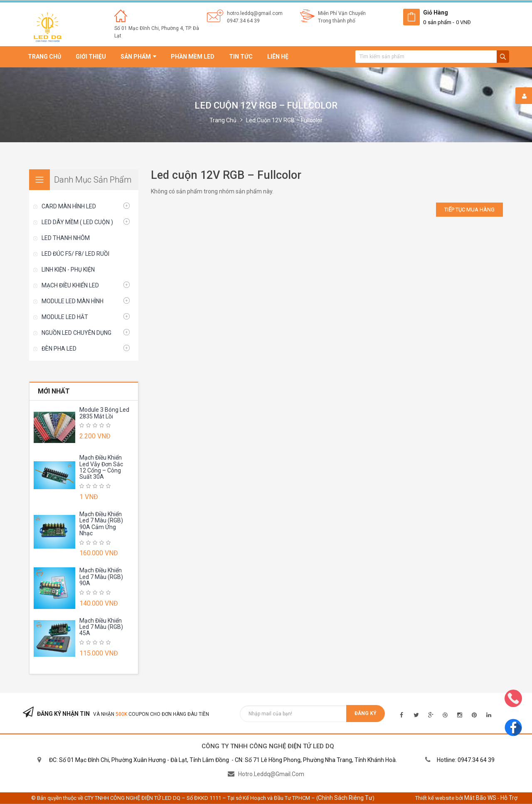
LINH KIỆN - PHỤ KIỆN (68, 270)
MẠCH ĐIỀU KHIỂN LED (70, 285)
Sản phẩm (138, 57)
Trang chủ (44, 57)
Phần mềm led (193, 57)
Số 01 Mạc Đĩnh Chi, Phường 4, (150, 28)
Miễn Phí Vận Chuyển (342, 13)
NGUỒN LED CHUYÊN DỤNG (76, 333)
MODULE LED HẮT (65, 317)
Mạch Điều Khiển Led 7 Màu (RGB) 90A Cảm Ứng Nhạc (101, 524)
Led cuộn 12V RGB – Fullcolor (284, 120)
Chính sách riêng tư (345, 798)
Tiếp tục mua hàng (469, 209)
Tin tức (241, 57)
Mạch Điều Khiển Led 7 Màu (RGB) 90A (101, 577)
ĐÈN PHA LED (59, 349)
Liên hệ (278, 57)
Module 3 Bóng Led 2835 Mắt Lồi (104, 413)
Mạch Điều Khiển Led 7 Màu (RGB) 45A (101, 627)
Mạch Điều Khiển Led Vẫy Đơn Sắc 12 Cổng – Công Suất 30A (101, 467)
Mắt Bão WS (480, 798)
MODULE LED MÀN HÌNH (73, 301)
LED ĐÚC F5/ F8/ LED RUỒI (75, 254)
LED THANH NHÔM (66, 238)
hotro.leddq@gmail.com (255, 13)
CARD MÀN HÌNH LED (69, 206)
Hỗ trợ (509, 798)
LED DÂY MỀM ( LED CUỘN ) (77, 222)
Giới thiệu (91, 57)
